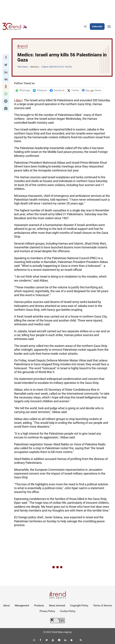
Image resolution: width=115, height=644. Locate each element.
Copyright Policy (79, 606)
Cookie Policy (68, 611)
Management (22, 606)
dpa (18, 100)
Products (39, 606)
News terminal (57, 606)
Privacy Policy (47, 611)
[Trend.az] (15, 27)
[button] (6, 58)
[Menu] (109, 27)
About (6, 606)
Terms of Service (102, 606)
